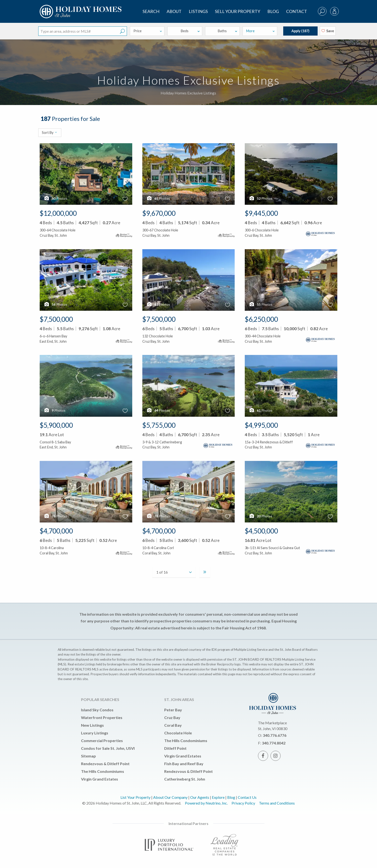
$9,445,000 (261, 213)
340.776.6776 (275, 735)
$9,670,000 (159, 213)
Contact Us (247, 797)
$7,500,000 (56, 319)
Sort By (50, 133)
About (174, 11)
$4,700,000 (56, 531)
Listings (198, 11)
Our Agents (200, 797)
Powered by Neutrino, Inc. (206, 803)
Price (148, 31)
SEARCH (151, 11)
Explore (218, 797)
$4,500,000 (261, 531)
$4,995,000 (261, 425)
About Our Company (170, 797)
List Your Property (135, 797)
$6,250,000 (261, 319)
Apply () (300, 31)
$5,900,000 (56, 425)
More (261, 31)
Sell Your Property (238, 11)
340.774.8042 (274, 743)
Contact (297, 11)
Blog (273, 11)
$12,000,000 (58, 213)
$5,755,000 (159, 425)
